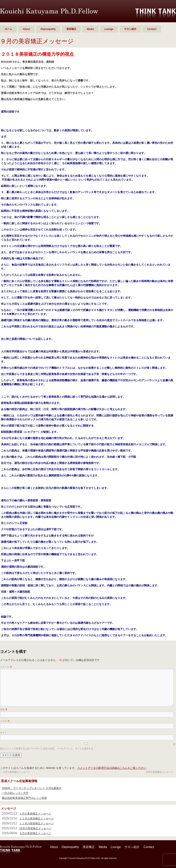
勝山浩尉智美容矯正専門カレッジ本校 (24, 798)
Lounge (109, 29)
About (26, 29)
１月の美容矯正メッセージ (35, 814)
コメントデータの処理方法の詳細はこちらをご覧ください (112, 768)
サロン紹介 (130, 29)
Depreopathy (48, 29)
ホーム (8, 29)
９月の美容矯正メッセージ (35, 833)
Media (90, 29)
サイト (3, 733)
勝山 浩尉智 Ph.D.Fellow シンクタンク (49, 12)
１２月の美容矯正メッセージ (37, 819)
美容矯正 (71, 29)
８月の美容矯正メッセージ (15, 772)
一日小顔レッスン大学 (15, 793)
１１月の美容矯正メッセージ (37, 823)
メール (5, 721)
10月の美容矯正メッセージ (161, 772)
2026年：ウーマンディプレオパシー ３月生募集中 (32, 788)
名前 (4, 710)
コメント (6, 667)
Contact (152, 29)
